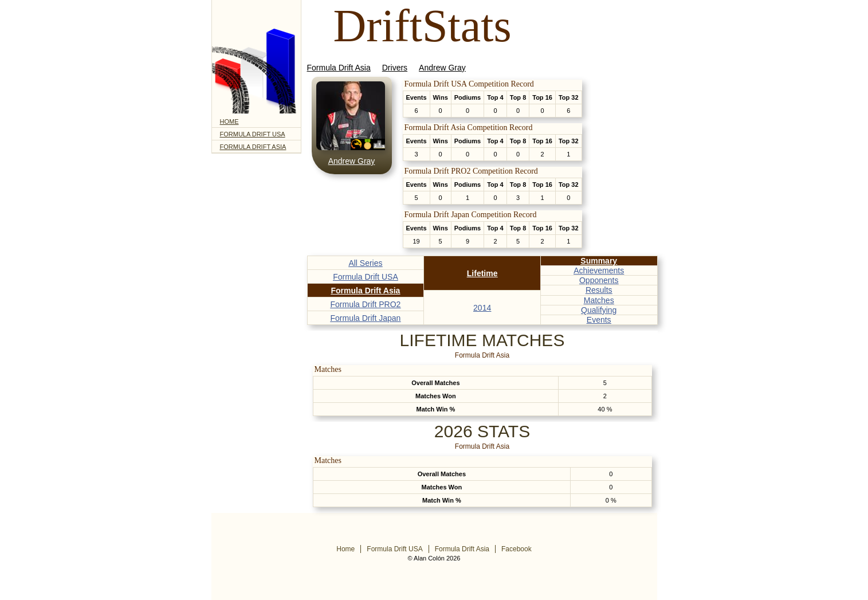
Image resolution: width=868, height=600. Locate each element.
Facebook (517, 549)
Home (229, 121)
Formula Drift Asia (253, 147)
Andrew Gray (442, 68)
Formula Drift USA (253, 134)
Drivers (395, 68)
